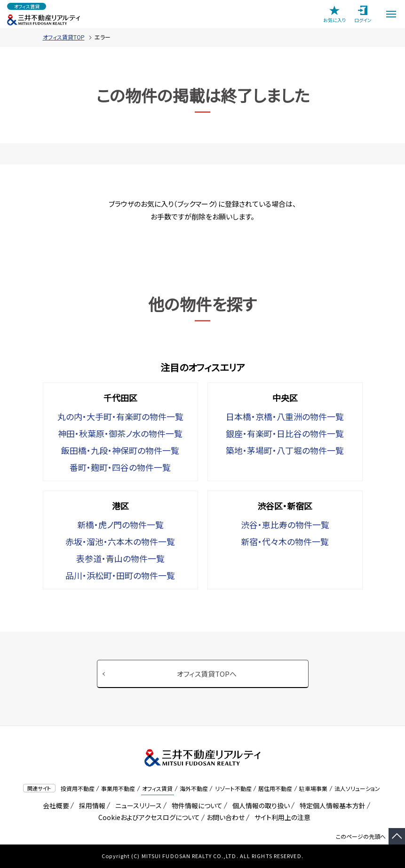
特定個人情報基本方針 (331, 805)
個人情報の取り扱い (259, 805)
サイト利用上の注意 (281, 817)
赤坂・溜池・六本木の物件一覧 (120, 541)
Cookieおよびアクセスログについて (147, 817)
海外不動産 (194, 788)
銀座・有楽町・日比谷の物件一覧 (285, 433)
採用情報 (91, 805)
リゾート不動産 (233, 788)
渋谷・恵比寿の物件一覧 (285, 524)
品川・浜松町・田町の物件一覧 (120, 575)
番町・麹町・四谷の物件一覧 (120, 467)
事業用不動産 (118, 788)
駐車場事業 (313, 788)
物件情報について (195, 805)
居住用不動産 (275, 788)
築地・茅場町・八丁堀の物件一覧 (285, 450)
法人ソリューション (357, 788)
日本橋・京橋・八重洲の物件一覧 (285, 416)
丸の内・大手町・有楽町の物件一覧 (120, 416)
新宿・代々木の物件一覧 (285, 541)
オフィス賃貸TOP (64, 37)
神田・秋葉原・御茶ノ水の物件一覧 (120, 433)
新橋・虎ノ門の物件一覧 (120, 524)
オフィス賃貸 (157, 788)
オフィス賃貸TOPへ (207, 674)
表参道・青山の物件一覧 (120, 558)
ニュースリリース (137, 805)
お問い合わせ (226, 817)
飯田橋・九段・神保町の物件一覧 (120, 450)
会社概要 (54, 805)
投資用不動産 (78, 788)
